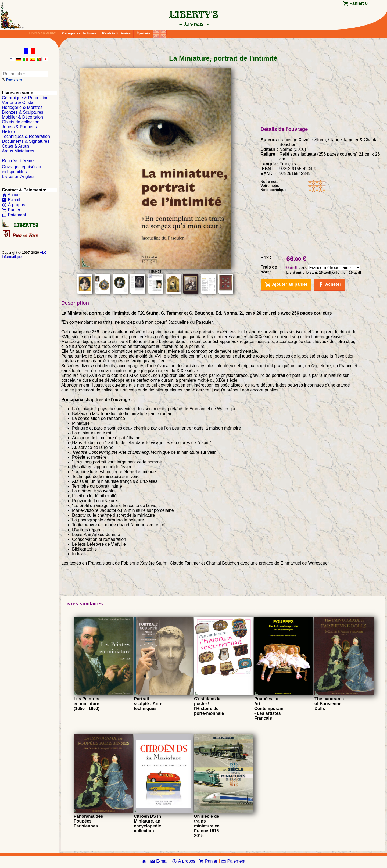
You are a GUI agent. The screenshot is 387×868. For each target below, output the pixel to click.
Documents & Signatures (26, 141)
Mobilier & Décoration (22, 117)
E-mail (11, 200)
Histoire (9, 132)
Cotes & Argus (16, 146)
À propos (13, 205)
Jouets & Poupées (19, 127)
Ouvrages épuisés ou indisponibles (22, 169)
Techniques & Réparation (26, 136)
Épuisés (143, 33)
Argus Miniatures (18, 151)
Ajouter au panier (286, 285)
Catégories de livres (79, 33)
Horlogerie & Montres (22, 107)
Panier (11, 210)
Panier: (359, 3)
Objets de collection (21, 122)
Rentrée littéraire (116, 33)
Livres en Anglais (18, 176)
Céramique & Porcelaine (25, 98)
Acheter (329, 285)
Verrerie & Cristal (18, 103)
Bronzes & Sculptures (23, 112)
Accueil (12, 195)
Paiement (14, 215)
